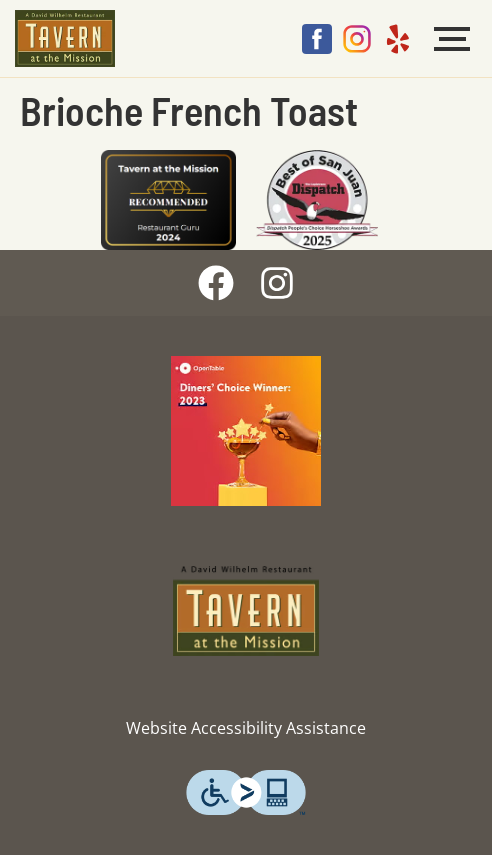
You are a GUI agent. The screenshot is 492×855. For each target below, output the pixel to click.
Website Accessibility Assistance (246, 728)
